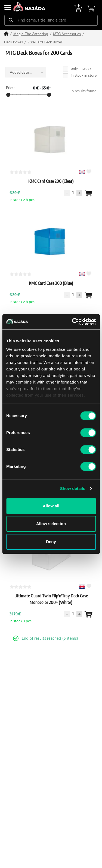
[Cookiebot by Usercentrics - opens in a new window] (73, 322)
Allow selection (51, 524)
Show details (73, 488)
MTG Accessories (67, 34)
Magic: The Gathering (31, 34)
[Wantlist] (88, 193)
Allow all (51, 506)
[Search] (11, 20)
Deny (51, 542)
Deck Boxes (13, 42)
